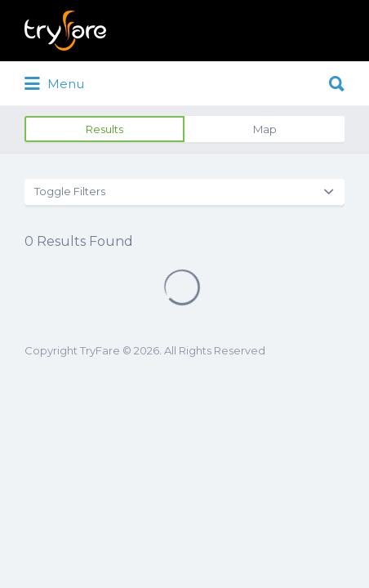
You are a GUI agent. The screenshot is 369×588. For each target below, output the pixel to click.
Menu (54, 84)
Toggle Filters (70, 191)
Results (104, 129)
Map (265, 129)
